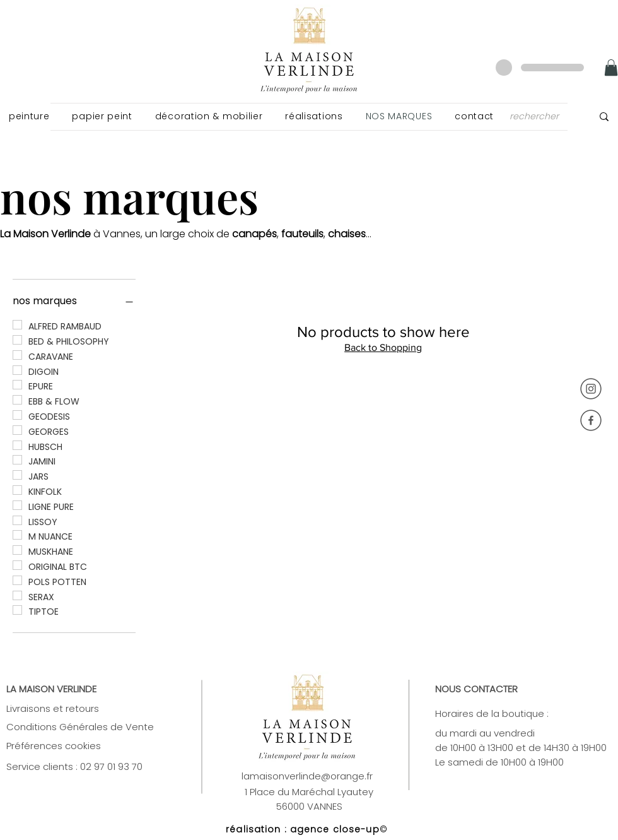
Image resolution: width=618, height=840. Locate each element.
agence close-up (335, 829)
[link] (611, 68)
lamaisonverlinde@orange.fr (307, 776)
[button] (29, 116)
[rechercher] (537, 116)
